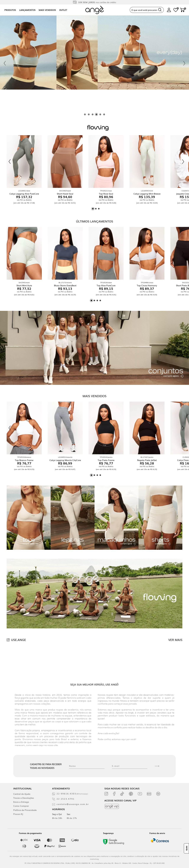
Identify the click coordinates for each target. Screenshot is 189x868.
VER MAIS (175, 640)
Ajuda (186, 848)
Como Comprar (21, 806)
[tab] (85, 114)
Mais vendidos (47, 10)
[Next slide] (184, 63)
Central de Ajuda (22, 794)
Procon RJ (18, 814)
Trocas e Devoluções (24, 798)
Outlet (63, 10)
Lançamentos (27, 10)
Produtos (10, 10)
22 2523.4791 (66, 799)
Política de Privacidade (25, 810)
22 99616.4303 (72, 794)
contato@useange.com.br (73, 804)
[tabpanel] (94, 63)
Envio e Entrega (21, 802)
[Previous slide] (5, 63)
